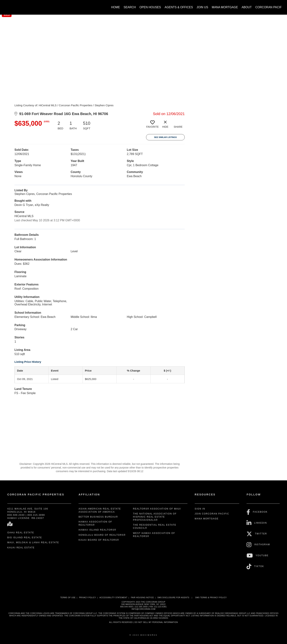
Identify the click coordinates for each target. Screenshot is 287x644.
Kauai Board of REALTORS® (99, 540)
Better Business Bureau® (98, 517)
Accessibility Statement (113, 598)
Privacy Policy (87, 598)
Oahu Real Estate (21, 533)
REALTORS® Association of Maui (157, 509)
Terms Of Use (68, 598)
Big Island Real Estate (25, 538)
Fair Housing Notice (142, 598)
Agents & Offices (179, 7)
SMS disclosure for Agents (173, 598)
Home (115, 7)
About (247, 7)
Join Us (202, 7)
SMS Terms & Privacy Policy (211, 598)
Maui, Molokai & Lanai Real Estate (33, 542)
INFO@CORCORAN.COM (143, 609)
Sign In (200, 509)
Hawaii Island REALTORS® (97, 530)
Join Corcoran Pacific (212, 514)
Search (130, 7)
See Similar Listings (165, 137)
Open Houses (150, 7)
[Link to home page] (7, 5)
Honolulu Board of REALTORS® (102, 535)
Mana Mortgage (225, 7)
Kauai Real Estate (21, 548)
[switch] (152, 126)
